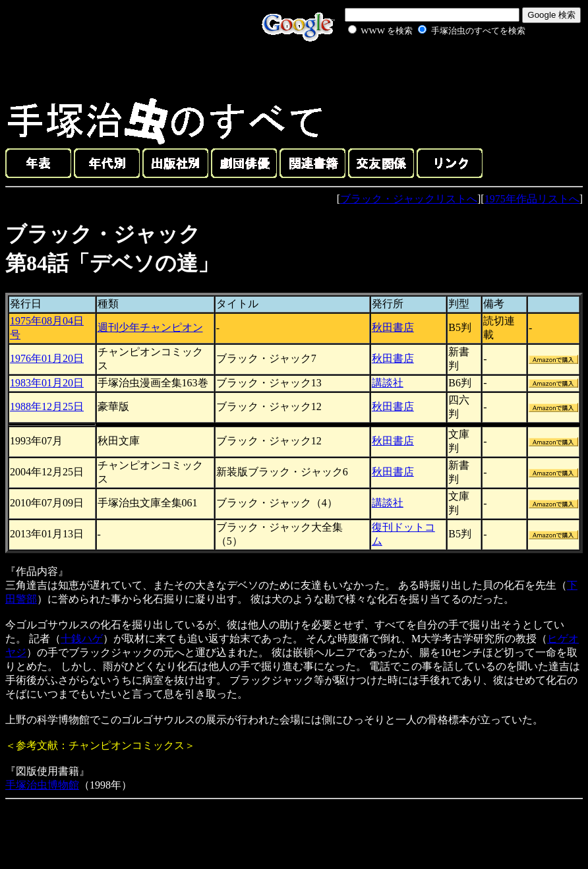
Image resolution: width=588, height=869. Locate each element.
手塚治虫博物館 (42, 785)
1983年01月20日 (47, 383)
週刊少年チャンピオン (150, 327)
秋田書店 (393, 327)
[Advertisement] (422, 69)
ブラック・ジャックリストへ (409, 199)
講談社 (388, 383)
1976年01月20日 (47, 358)
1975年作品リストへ (532, 199)
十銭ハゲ (82, 639)
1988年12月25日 (47, 406)
